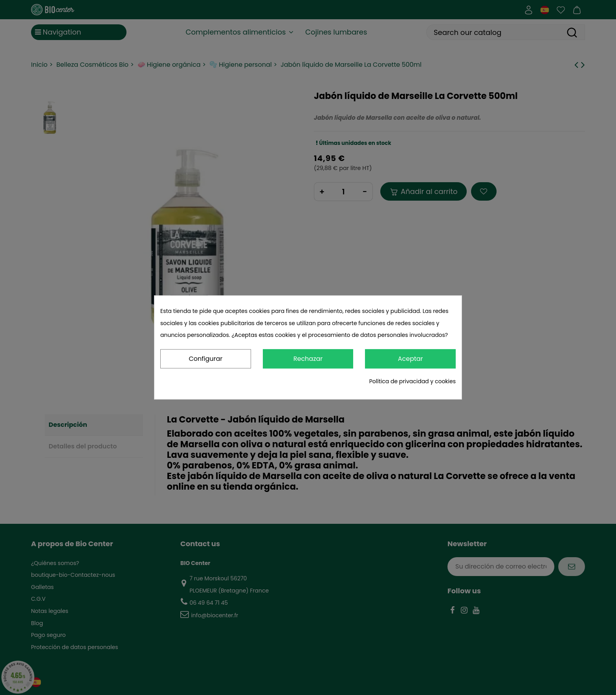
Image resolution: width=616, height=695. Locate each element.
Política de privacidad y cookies (412, 381)
